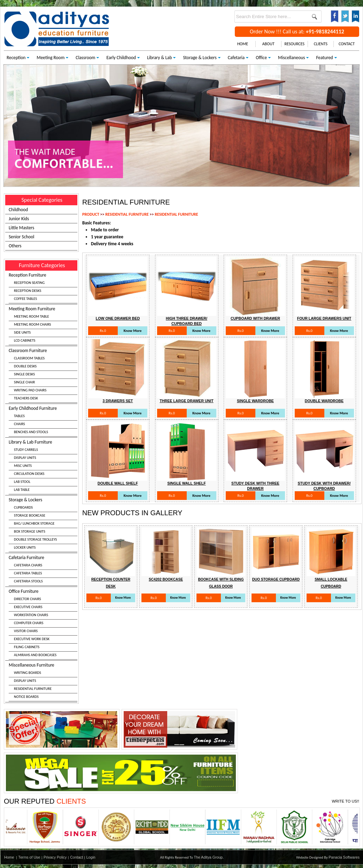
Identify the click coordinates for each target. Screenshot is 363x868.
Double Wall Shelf (118, 483)
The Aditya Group (208, 857)
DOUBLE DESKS (25, 366)
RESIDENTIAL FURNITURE (33, 689)
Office (261, 58)
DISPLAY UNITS (25, 458)
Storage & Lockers (200, 58)
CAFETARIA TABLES (28, 573)
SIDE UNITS (22, 332)
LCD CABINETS (25, 340)
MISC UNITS (23, 466)
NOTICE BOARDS (26, 697)
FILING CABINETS (27, 647)
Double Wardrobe (324, 401)
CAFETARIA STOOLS (28, 581)
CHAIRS (20, 424)
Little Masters (21, 228)
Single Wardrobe (255, 401)
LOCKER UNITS (25, 547)
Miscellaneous (291, 58)
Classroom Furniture (43, 375)
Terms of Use (29, 857)
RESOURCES (295, 44)
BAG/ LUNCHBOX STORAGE (34, 523)
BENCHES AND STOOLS (31, 432)
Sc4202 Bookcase (166, 579)
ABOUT (268, 44)
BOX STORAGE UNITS (30, 531)
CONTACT (347, 44)
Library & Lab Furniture (43, 467)
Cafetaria (236, 58)
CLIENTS (321, 44)
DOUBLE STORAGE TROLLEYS (35, 539)
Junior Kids (19, 219)
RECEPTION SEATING (29, 283)
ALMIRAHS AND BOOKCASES (35, 655)
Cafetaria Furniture (43, 570)
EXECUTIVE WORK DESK (32, 639)
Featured (324, 58)
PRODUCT (91, 214)
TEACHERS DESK (26, 398)
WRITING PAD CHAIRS (30, 390)
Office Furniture (43, 624)
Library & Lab (159, 58)
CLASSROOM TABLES (29, 358)
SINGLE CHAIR (24, 382)
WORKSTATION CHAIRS (31, 615)
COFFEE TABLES (25, 299)
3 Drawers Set (118, 401)
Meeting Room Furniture (43, 325)
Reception (16, 58)
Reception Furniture (43, 288)
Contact (76, 857)
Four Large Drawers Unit (324, 318)
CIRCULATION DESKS (29, 474)
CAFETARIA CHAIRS (28, 565)
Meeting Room (51, 58)
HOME (243, 44)
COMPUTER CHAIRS (29, 623)
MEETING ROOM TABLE (32, 316)
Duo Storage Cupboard (276, 579)
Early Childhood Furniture (43, 421)
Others (15, 246)
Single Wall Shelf (187, 483)
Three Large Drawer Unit (187, 401)
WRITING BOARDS (28, 673)
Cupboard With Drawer (255, 318)
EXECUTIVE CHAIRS (28, 607)
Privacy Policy (55, 857)
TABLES (19, 416)
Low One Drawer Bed (118, 318)
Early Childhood (121, 58)
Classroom (85, 58)
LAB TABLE (22, 490)
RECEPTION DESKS (28, 291)
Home (9, 857)
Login (91, 857)
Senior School (21, 237)
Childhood (18, 210)
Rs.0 (103, 331)
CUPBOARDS (23, 507)
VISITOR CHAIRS (26, 631)
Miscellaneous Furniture (43, 682)
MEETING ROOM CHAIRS (32, 324)
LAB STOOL (22, 482)
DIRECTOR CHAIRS (28, 599)
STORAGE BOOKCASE (30, 515)
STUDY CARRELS (26, 450)
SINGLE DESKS (24, 374)
